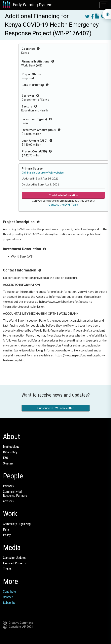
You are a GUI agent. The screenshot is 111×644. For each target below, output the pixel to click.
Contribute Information (63, 195)
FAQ (5, 458)
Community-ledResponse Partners (15, 494)
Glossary (8, 463)
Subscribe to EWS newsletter (55, 408)
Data (6, 529)
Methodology (11, 447)
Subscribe (9, 603)
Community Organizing (17, 524)
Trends (7, 569)
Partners (8, 486)
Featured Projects (14, 563)
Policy (7, 535)
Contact (8, 597)
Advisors (8, 501)
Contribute (9, 592)
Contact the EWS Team (63, 204)
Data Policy (10, 452)
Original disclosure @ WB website (43, 172)
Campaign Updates (15, 558)
